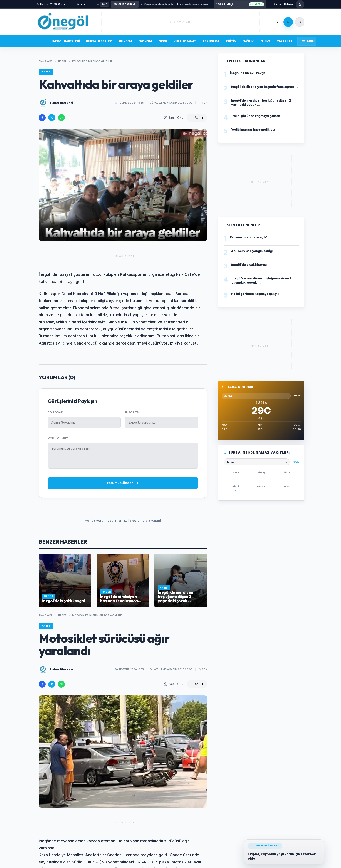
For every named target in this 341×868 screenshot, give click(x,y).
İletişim (288, 4)
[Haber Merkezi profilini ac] (43, 103)
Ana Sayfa (45, 61)
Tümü (296, 462)
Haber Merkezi (62, 103)
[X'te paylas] (52, 118)
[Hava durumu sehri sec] (256, 396)
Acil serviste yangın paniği (175, 4)
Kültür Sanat (185, 41)
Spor (163, 41)
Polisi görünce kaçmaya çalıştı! (256, 116)
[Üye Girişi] (300, 22)
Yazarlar (284, 41)
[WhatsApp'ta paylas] (61, 118)
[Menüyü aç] (307, 41)
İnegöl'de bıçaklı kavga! (208, 4)
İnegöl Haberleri (66, 41)
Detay (297, 396)
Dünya (265, 41)
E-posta (132, 412)
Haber (62, 61)
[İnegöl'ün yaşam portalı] (63, 22)
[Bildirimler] (288, 22)
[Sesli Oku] (173, 118)
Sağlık (248, 41)
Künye (277, 4)
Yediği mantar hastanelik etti (254, 130)
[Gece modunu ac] (300, 4)
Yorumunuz (58, 438)
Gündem (125, 41)
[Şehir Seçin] (88, 4)
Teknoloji (211, 41)
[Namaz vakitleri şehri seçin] (257, 462)
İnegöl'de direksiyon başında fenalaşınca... (264, 87)
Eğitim (231, 41)
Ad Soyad (55, 412)
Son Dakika (37, 41)
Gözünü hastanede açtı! (141, 4)
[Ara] (277, 22)
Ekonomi (146, 41)
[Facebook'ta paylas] (42, 118)
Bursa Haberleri (99, 41)
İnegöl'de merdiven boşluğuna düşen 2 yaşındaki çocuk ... (261, 102)
